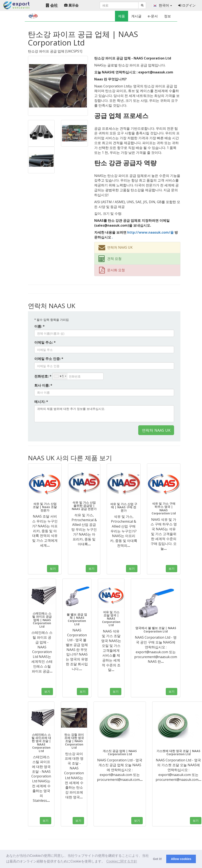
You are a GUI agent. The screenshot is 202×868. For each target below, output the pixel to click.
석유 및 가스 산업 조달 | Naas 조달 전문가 (45, 507)
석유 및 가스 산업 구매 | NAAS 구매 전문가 (124, 507)
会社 (52, 5)
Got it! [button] (157, 859)
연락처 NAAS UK (156, 430)
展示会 (71, 5)
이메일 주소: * (45, 342)
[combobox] (60, 376)
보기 (53, 568)
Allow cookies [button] (181, 859)
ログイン (187, 5)
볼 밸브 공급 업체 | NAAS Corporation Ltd (77, 619)
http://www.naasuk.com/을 (150, 232)
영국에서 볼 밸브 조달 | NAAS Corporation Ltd (156, 630)
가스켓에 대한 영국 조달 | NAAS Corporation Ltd (178, 752)
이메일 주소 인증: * (49, 359)
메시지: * (41, 402)
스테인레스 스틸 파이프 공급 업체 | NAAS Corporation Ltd (42, 620)
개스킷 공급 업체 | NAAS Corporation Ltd (120, 752)
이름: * (39, 326)
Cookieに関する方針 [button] (122, 861)
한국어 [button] (162, 5)
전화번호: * (43, 376)
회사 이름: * (43, 385)
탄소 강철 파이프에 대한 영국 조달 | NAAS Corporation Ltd (74, 741)
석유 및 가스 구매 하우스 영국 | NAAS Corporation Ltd (164, 508)
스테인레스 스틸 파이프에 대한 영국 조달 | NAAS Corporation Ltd (41, 743)
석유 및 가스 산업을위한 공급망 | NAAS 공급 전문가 (84, 506)
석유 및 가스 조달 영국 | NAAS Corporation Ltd (111, 619)
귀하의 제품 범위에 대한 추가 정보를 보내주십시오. (104, 414)
